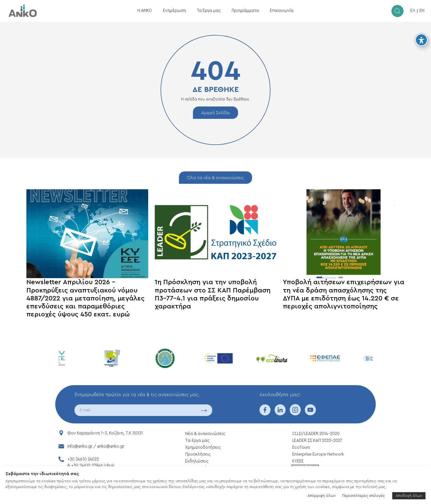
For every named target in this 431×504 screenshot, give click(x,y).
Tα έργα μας (197, 441)
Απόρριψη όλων (321, 496)
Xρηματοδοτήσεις (203, 447)
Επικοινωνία (282, 11)
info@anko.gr (80, 446)
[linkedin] (280, 413)
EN (422, 11)
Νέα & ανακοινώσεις (205, 434)
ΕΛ (413, 11)
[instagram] (295, 413)
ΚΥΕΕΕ (298, 461)
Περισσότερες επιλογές (364, 496)
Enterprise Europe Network (318, 454)
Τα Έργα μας (209, 11)
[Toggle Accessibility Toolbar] (421, 40)
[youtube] (310, 413)
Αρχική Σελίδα (215, 113)
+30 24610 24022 (83, 459)
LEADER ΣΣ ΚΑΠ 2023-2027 (317, 441)
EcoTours (301, 447)
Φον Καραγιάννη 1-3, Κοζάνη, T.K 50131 (105, 433)
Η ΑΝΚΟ (145, 11)
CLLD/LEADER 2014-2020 (316, 434)
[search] (397, 11)
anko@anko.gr (111, 446)
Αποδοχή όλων (409, 496)
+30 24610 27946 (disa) (93, 466)
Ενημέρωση (174, 11)
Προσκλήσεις (198, 454)
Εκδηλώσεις (197, 461)
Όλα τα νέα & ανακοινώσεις (215, 178)
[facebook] (265, 413)
